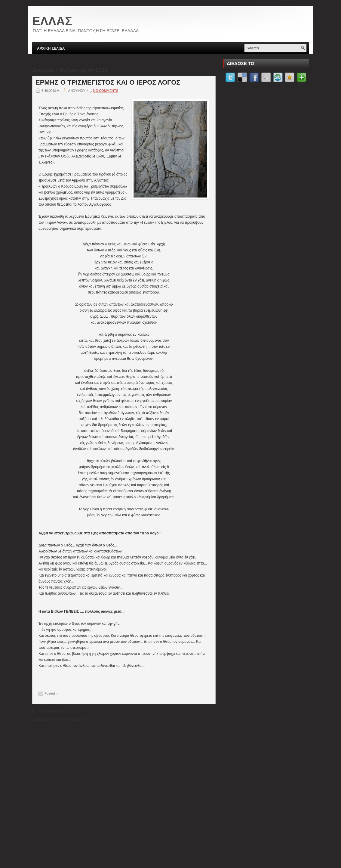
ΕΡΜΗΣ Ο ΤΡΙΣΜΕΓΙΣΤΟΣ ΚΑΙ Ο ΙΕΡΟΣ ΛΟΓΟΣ (108, 82)
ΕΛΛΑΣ (52, 21)
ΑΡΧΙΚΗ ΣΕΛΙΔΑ (51, 48)
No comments (106, 91)
